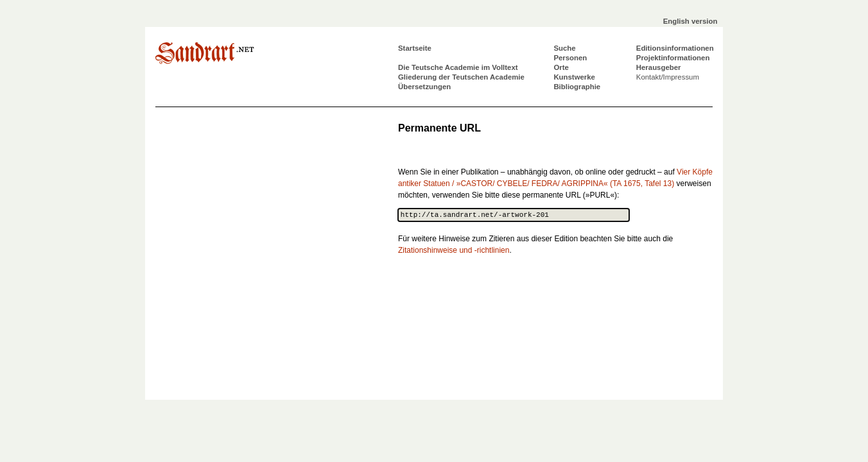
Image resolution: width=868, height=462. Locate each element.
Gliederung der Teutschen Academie (461, 77)
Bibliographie (577, 87)
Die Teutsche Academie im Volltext (458, 67)
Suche (564, 48)
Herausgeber (659, 67)
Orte (561, 67)
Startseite (415, 48)
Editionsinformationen (675, 48)
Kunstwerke (574, 77)
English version (690, 21)
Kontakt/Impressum (668, 77)
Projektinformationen (673, 58)
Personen (570, 58)
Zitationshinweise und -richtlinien (454, 250)
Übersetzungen (424, 87)
